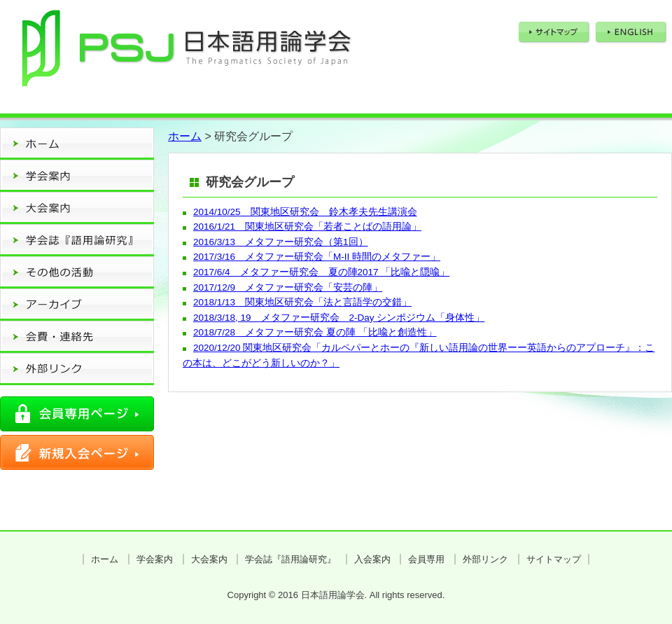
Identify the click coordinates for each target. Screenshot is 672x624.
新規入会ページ (77, 452)
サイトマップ (555, 33)
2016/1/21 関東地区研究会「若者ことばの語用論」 (307, 227)
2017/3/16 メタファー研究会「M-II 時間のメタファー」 (317, 257)
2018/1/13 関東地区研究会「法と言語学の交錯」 (302, 302)
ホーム (77, 144)
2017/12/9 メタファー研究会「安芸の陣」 (288, 287)
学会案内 (155, 559)
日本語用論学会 (185, 53)
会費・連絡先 (77, 337)
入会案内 (372, 559)
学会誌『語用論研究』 (290, 559)
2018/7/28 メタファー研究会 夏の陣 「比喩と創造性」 (315, 332)
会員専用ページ (77, 414)
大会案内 (209, 559)
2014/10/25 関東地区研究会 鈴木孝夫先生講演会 (305, 212)
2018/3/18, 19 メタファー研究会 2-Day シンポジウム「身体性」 (339, 318)
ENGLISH (632, 33)
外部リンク (77, 369)
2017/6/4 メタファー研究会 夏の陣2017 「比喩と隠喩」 (321, 272)
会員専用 (426, 559)
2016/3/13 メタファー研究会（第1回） (281, 242)
